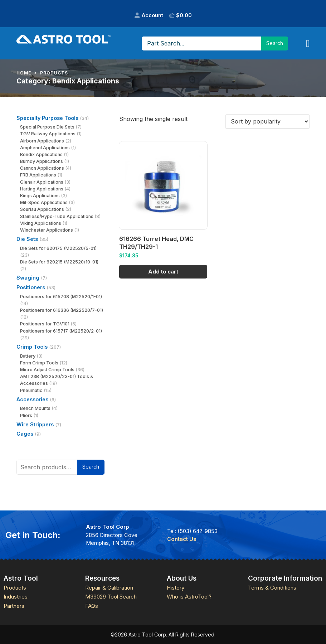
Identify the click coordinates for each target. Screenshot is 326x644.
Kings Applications (40, 196)
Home (24, 73)
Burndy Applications (42, 161)
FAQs (92, 606)
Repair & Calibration (109, 588)
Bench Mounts (35, 408)
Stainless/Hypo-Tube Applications (57, 216)
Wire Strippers (35, 424)
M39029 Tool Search (111, 597)
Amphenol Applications (45, 148)
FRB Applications (38, 175)
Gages (25, 434)
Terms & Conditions (272, 588)
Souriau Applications (42, 209)
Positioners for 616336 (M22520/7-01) (62, 310)
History (176, 588)
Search (91, 467)
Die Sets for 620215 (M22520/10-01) (59, 262)
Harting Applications (42, 189)
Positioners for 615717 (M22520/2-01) (61, 331)
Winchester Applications (47, 230)
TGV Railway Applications (48, 134)
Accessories (32, 399)
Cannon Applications (42, 168)
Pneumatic (31, 390)
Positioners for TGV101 (45, 324)
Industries (16, 597)
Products (54, 73)
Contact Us (182, 539)
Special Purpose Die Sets (47, 127)
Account (152, 15)
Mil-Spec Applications (44, 202)
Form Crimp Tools (39, 363)
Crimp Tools (32, 347)
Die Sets (27, 239)
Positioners (31, 287)
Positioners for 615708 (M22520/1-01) (61, 297)
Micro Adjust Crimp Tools (47, 370)
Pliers (26, 415)
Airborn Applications (42, 141)
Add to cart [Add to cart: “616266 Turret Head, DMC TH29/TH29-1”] (163, 272)
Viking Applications (41, 223)
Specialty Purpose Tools (47, 118)
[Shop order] (267, 121)
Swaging (28, 278)
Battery (28, 356)
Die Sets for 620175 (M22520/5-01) (58, 248)
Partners (14, 606)
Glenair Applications (42, 182)
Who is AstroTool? (189, 597)
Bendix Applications (41, 154)
